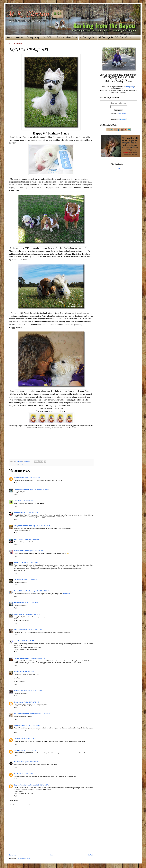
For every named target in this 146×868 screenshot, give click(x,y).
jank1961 (17, 641)
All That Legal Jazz (88, 37)
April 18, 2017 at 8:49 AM (31, 562)
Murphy (16, 672)
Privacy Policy (130, 87)
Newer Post (13, 855)
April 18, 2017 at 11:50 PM (28, 750)
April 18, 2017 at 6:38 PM (35, 691)
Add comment (14, 801)
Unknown (17, 739)
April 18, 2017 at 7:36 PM (31, 702)
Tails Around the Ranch (21, 551)
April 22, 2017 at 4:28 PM (42, 785)
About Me (19, 37)
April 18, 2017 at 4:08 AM (41, 489)
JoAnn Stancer (19, 702)
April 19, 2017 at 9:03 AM (32, 762)
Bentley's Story (33, 37)
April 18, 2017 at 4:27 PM (27, 672)
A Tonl (16, 773)
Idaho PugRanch (19, 614)
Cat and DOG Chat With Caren (23, 591)
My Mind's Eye (19, 562)
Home (10, 37)
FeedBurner (122, 113)
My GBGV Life (18, 512)
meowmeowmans (19, 725)
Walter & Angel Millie (21, 691)
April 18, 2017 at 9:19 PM (33, 725)
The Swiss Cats (19, 762)
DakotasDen (66, 594)
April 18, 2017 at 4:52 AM (25, 501)
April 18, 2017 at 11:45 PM (28, 739)
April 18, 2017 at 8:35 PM (43, 714)
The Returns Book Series (67, 37)
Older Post (90, 855)
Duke (16, 501)
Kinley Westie (18, 603)
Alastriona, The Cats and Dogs (24, 489)
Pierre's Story (48, 37)
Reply (16, 483)
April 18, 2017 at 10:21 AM (41, 591)
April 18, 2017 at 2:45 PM (28, 641)
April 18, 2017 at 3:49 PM (37, 658)
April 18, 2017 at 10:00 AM (30, 579)
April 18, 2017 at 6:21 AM (31, 539)
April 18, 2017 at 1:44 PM (32, 614)
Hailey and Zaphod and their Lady (25, 526)
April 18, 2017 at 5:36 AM (43, 526)
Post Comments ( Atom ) (24, 858)
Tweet (119, 168)
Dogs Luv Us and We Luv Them (24, 785)
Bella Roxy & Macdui (21, 629)
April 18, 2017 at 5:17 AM (31, 512)
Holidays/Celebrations (25, 464)
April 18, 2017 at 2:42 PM (35, 629)
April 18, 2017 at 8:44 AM (37, 551)
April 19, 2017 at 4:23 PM (26, 773)
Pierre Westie (35, 464)
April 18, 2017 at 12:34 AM (33, 478)
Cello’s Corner (19, 539)
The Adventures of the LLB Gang (24, 714)
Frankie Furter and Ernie (22, 658)
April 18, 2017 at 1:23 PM (31, 603)
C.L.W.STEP (18, 579)
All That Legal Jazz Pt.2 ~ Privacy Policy (115, 37)
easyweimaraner (19, 478)
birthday (16, 464)
